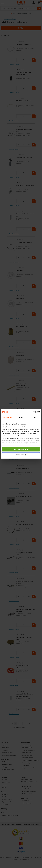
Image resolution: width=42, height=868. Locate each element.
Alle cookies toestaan (21, 449)
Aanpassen (21, 455)
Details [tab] (21, 417)
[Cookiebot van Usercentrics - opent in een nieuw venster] (32, 412)
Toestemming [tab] (7, 417)
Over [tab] (35, 417)
